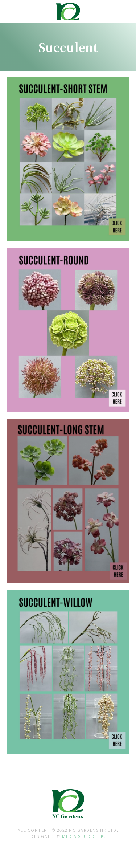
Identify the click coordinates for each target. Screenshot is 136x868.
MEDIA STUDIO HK (83, 836)
